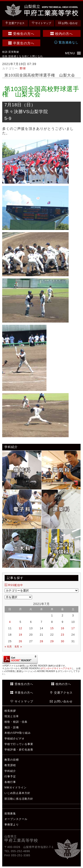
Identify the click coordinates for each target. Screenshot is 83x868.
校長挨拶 (10, 711)
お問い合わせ (68, 23)
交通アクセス (15, 23)
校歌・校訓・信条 (16, 722)
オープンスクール (16, 819)
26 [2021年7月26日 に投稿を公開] (20, 641)
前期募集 (10, 814)
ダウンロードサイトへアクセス (56, 668)
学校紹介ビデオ (14, 739)
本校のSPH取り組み (18, 733)
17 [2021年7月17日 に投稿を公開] (73, 628)
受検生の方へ (21, 34)
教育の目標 (12, 760)
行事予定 (10, 777)
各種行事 (10, 782)
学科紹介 (10, 771)
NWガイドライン (15, 788)
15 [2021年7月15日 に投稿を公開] (52, 628)
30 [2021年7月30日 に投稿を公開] (63, 641)
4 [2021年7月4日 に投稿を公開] (10, 622)
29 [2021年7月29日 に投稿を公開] (52, 641)
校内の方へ (62, 34)
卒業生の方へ (21, 43)
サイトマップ (41, 23)
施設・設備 (12, 727)
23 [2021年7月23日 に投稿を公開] (63, 635)
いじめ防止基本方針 (17, 793)
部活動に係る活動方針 (19, 799)
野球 (23, 68)
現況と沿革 (12, 716)
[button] (70, 53)
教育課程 (10, 765)
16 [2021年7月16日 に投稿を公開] (63, 628)
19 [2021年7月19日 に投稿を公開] (20, 635)
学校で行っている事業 (19, 744)
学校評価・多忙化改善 (19, 750)
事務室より (12, 825)
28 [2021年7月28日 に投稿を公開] (41, 641)
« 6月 (8, 647)
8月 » (18, 647)
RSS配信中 (14, 585)
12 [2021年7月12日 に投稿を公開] (20, 628)
